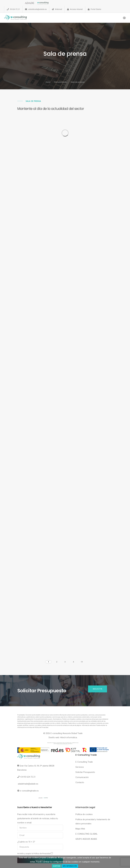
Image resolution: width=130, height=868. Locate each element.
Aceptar (56, 866)
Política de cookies (84, 814)
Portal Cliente (96, 9)
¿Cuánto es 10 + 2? (26, 842)
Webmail (58, 9)
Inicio (48, 82)
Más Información (70, 866)
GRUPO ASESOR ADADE (86, 839)
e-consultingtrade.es (29, 791)
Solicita (98, 689)
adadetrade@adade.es (37, 9)
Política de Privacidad (42, 854)
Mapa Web (80, 829)
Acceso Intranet (76, 9)
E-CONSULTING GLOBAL (87, 834)
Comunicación (61, 82)
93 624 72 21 (15, 9)
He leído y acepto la (35, 853)
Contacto (80, 782)
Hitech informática (69, 737)
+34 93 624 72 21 (28, 777)
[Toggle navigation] (124, 18)
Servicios (80, 767)
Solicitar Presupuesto (85, 772)
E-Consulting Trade (84, 762)
